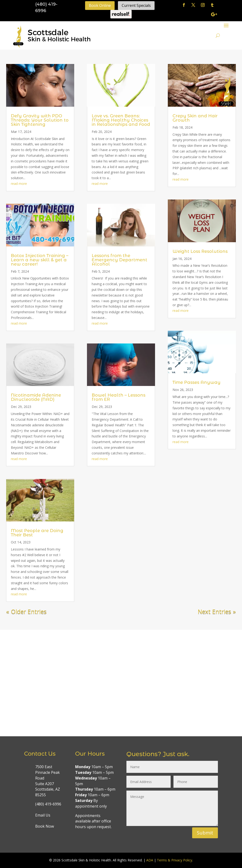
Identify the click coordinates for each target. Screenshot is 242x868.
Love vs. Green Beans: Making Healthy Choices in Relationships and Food (121, 120)
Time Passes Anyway (197, 382)
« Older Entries (26, 611)
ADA (150, 860)
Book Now (45, 826)
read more (19, 184)
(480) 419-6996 (48, 804)
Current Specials (136, 5)
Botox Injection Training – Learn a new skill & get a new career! (40, 260)
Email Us (43, 815)
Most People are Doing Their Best (37, 533)
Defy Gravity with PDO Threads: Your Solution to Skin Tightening (40, 120)
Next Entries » (217, 611)
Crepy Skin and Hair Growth (195, 118)
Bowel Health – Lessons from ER (119, 397)
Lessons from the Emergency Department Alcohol (119, 260)
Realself (121, 14)
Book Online (100, 5)
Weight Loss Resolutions (200, 251)
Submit (205, 833)
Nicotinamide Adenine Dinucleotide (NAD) (36, 397)
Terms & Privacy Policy (175, 860)
